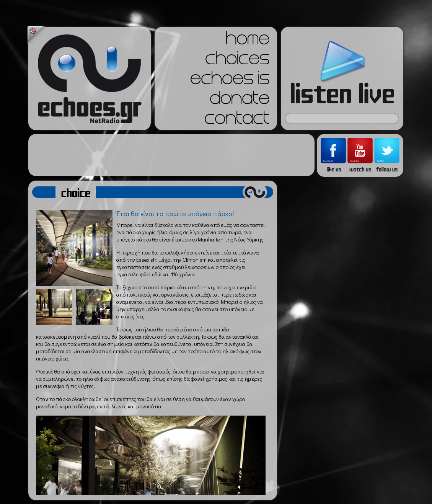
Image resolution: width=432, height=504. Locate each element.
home (248, 41)
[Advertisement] (171, 155)
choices (237, 60)
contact (237, 120)
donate (240, 100)
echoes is (230, 80)
